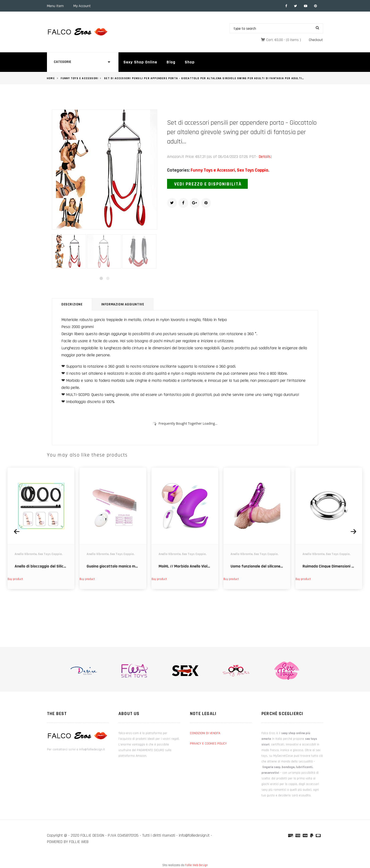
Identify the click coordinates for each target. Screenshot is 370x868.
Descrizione (72, 304)
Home (51, 78)
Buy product (15, 579)
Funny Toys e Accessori (79, 78)
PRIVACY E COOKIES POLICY (208, 744)
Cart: (275, 40)
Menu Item (55, 6)
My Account (82, 6)
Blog (171, 62)
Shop (190, 62)
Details (265, 157)
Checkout (316, 40)
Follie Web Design (196, 865)
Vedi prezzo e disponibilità (208, 184)
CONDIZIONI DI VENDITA (205, 733)
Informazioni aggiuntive (123, 304)
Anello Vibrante (26, 554)
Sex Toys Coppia (253, 170)
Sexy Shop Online (140, 62)
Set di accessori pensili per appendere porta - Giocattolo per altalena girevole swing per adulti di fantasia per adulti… (204, 78)
